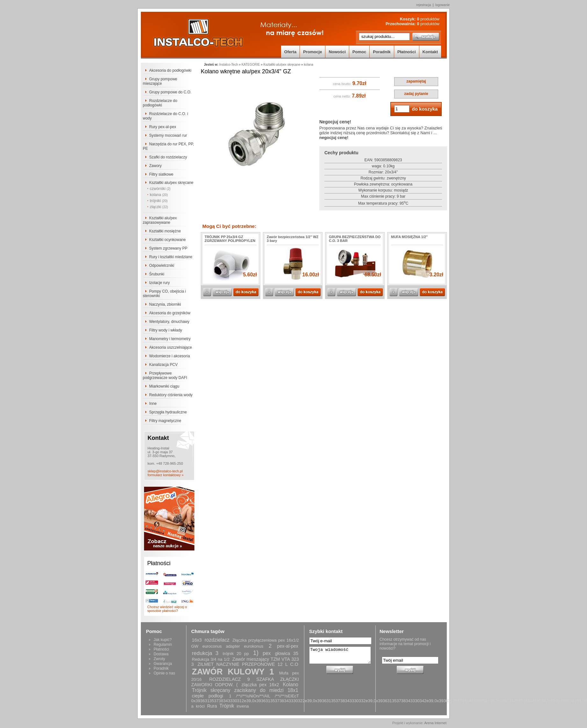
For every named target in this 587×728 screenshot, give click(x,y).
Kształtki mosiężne (165, 231)
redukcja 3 (205, 653)
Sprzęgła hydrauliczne (168, 412)
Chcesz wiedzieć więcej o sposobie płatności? (167, 609)
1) (256, 653)
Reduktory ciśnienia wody (171, 395)
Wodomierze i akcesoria (170, 356)
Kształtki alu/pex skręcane (171, 183)
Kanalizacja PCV (163, 365)
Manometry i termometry (170, 339)
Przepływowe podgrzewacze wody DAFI (165, 375)
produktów (428, 19)
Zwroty (159, 659)
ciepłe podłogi (207, 696)
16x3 (197, 640)
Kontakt (430, 52)
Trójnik (227, 706)
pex (267, 653)
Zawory (155, 166)
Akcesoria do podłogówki (170, 70)
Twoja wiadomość (340, 655)
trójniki (159, 201)
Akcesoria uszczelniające (170, 347)
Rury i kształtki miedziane (171, 257)
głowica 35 (287, 653)
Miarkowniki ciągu (164, 386)
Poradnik (382, 52)
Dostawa (161, 654)
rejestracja (424, 5)
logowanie (442, 5)
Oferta (290, 52)
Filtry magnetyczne (165, 421)
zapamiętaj (416, 81)
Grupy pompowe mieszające (160, 81)
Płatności (407, 52)
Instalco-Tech (229, 65)
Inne (153, 404)
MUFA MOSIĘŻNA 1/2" (409, 237)
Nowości (337, 52)
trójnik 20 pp (236, 654)
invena (243, 706)
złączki (159, 207)
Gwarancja (163, 664)
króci (200, 706)
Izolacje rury (159, 283)
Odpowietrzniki (162, 266)
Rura (212, 706)
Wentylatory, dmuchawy (169, 322)
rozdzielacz (217, 640)
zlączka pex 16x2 (260, 685)
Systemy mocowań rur (168, 135)
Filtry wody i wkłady (166, 330)
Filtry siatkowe (161, 174)
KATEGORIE (251, 65)
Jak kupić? (163, 640)
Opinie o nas (164, 673)
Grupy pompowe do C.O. (170, 92)
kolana (159, 195)
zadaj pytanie (416, 94)
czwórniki (160, 189)
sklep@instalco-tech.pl (165, 471)
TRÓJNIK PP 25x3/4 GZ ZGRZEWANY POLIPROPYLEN (230, 239)
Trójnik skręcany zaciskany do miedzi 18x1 (245, 690)
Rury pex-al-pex (163, 127)
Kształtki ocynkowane (167, 240)
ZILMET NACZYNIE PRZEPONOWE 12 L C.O (248, 664)
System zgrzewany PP (168, 248)
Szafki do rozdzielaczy (168, 157)
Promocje (312, 52)
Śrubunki (157, 274)
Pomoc (359, 52)
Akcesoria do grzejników (170, 313)
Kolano (290, 684)
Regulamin (163, 644)
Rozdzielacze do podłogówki (160, 103)
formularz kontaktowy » (166, 475)
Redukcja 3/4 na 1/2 (211, 659)
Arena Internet (435, 723)
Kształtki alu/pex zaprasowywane (160, 220)
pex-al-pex (288, 646)
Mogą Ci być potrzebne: (229, 226)
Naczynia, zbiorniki (165, 304)
